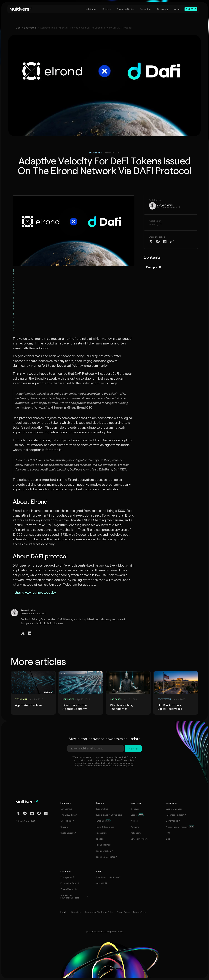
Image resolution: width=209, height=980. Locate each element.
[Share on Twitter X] (151, 241)
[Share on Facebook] (158, 241)
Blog (18, 28)
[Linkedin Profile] (30, 633)
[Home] (21, 9)
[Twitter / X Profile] (23, 633)
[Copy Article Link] (172, 241)
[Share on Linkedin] (165, 241)
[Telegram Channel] (25, 813)
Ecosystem (30, 28)
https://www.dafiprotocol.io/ (14, 299)
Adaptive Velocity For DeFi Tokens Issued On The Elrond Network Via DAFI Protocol (86, 28)
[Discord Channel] (32, 813)
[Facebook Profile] (39, 813)
